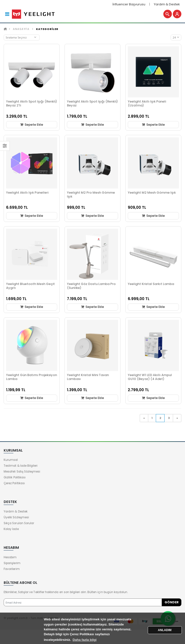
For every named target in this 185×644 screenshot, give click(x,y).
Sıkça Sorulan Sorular (19, 524)
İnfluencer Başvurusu (129, 4)
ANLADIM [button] (165, 630)
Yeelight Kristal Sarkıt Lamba (151, 285)
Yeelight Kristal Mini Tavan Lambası (88, 378)
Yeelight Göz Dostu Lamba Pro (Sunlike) (91, 287)
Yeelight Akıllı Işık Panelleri (27, 194)
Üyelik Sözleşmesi (16, 519)
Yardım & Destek (167, 4)
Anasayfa (21, 30)
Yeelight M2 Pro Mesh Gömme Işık (91, 196)
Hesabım (10, 558)
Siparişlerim (12, 564)
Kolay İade (11, 530)
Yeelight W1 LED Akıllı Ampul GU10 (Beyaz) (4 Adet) (150, 378)
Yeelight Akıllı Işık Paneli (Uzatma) (147, 105)
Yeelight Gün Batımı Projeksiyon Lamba (32, 378)
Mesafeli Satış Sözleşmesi (22, 473)
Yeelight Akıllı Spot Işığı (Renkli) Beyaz (92, 105)
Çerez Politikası (14, 484)
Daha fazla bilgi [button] (84, 640)
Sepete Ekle (32, 126)
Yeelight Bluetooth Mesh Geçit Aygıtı (30, 287)
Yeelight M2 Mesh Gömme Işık (152, 194)
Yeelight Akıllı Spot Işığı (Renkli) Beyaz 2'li (32, 105)
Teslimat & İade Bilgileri (21, 467)
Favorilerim (12, 570)
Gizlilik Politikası (15, 479)
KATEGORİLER (47, 30)
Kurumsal (11, 461)
